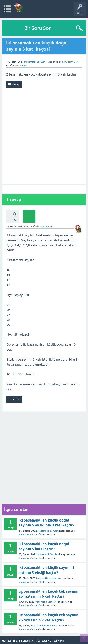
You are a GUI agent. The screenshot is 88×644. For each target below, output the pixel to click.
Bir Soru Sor (37, 28)
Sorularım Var (26, 535)
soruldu (23, 66)
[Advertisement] (44, 136)
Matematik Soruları (35, 62)
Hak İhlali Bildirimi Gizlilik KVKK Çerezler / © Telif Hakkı (33, 641)
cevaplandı (46, 227)
